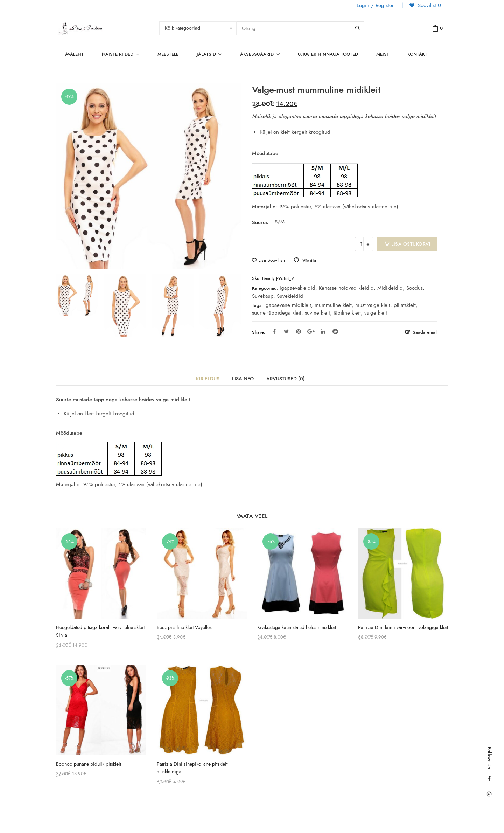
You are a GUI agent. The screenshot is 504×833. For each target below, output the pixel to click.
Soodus (415, 288)
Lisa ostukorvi (411, 244)
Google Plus (311, 331)
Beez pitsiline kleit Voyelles (184, 628)
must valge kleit (373, 305)
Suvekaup (263, 296)
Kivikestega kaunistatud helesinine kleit (297, 628)
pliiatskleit (405, 305)
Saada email (424, 332)
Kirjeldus (208, 379)
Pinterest (299, 331)
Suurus (260, 222)
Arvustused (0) (286, 379)
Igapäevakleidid (297, 288)
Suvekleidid (290, 296)
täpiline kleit (347, 313)
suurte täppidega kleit (277, 313)
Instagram (489, 794)
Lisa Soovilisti (272, 260)
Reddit (335, 331)
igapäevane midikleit (288, 305)
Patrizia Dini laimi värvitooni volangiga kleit (403, 628)
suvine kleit (317, 313)
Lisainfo (243, 379)
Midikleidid (390, 288)
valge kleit (376, 313)
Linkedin (323, 331)
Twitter (286, 331)
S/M (279, 222)
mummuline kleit (333, 305)
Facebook (274, 331)
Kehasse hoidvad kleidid (346, 288)
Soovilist (429, 5)
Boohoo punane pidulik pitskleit (89, 764)
